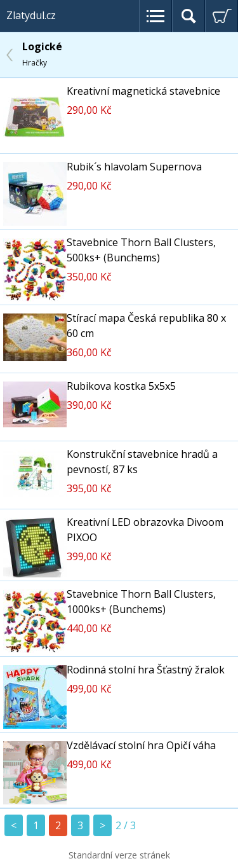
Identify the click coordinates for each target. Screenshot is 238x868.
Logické (42, 54)
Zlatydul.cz (31, 15)
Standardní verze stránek (119, 855)
